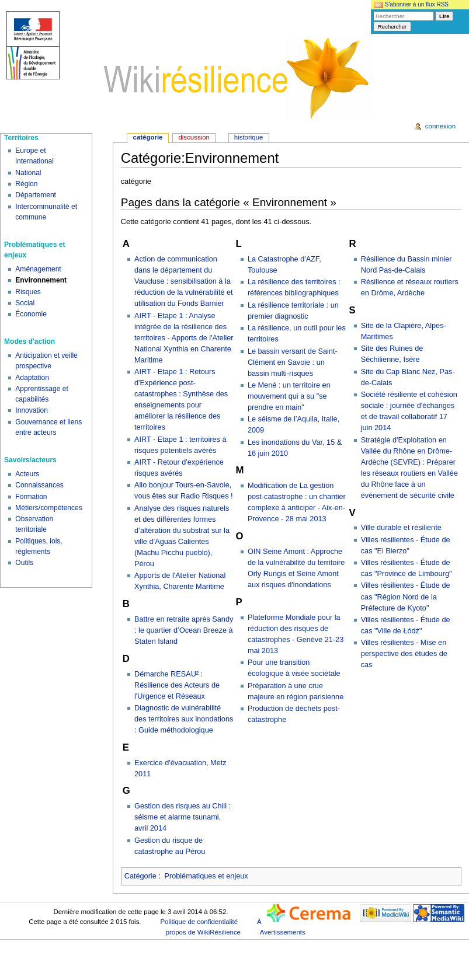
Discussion (194, 137)
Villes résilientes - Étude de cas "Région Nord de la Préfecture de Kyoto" (406, 597)
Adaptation (32, 378)
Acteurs (27, 474)
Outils (24, 563)
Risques (28, 292)
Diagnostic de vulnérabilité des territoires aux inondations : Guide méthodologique (184, 719)
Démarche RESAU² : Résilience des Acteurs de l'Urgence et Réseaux (177, 685)
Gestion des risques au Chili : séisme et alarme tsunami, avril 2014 (183, 817)
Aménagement (38, 269)
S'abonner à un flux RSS (411, 4)
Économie (31, 314)
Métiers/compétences (49, 508)
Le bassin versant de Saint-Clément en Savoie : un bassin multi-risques (293, 362)
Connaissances (39, 485)
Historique (249, 137)
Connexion (440, 126)
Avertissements (283, 932)
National (28, 173)
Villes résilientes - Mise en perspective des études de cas (404, 654)
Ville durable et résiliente (401, 528)
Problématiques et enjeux (206, 876)
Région (26, 184)
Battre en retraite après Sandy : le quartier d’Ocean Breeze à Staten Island (184, 630)
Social (25, 303)
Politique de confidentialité (199, 922)
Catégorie (140, 876)
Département (36, 195)
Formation (31, 497)
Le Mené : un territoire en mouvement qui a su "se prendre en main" (289, 396)
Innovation (32, 410)
